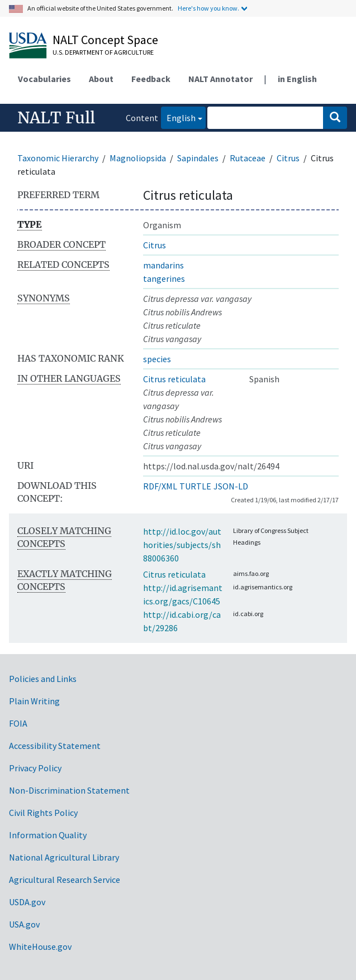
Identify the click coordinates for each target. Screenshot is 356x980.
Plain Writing (34, 701)
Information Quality (48, 835)
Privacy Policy (35, 768)
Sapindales (198, 158)
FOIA (18, 723)
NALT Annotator (220, 79)
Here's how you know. (208, 8)
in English (297, 79)
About (101, 79)
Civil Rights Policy (43, 813)
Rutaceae (248, 158)
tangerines (164, 278)
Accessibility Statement (55, 746)
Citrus (288, 158)
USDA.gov (27, 902)
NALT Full (56, 118)
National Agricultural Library (64, 857)
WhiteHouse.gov (40, 947)
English (178, 117)
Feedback (151, 79)
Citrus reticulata (174, 379)
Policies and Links (43, 679)
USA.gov (24, 924)
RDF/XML (160, 486)
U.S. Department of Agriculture (103, 52)
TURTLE (195, 486)
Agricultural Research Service (65, 880)
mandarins (163, 265)
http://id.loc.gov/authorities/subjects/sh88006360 (182, 545)
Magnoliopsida (138, 158)
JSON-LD (231, 486)
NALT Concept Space (105, 40)
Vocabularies (44, 79)
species (157, 359)
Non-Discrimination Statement (69, 790)
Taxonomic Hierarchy (58, 158)
